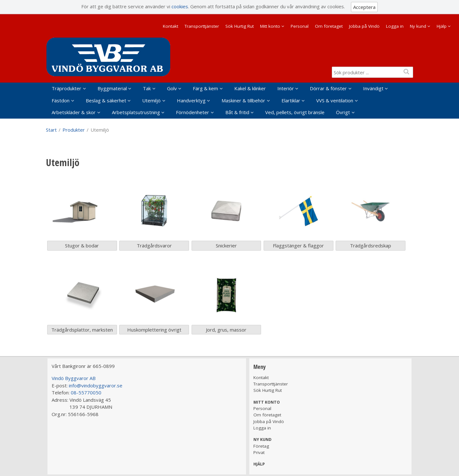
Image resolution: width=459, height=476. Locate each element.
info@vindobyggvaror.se (96, 385)
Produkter (74, 130)
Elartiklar (291, 100)
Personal (300, 26)
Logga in (395, 26)
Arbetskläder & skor (74, 112)
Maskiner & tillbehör (243, 100)
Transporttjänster (202, 26)
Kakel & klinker (250, 88)
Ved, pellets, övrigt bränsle (295, 112)
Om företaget (329, 26)
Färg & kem (205, 88)
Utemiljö (151, 100)
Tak (147, 88)
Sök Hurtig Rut (240, 26)
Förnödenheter (193, 112)
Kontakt (171, 26)
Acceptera (364, 7)
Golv (172, 88)
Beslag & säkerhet (106, 100)
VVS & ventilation (335, 100)
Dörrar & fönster (328, 88)
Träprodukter (66, 88)
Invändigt (373, 88)
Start (51, 130)
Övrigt (343, 112)
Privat (259, 452)
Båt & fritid (237, 112)
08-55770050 (86, 392)
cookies (180, 6)
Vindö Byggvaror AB (74, 378)
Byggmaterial (112, 88)
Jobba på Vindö (364, 26)
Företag (261, 446)
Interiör (286, 88)
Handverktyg (191, 100)
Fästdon (61, 100)
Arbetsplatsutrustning (136, 112)
